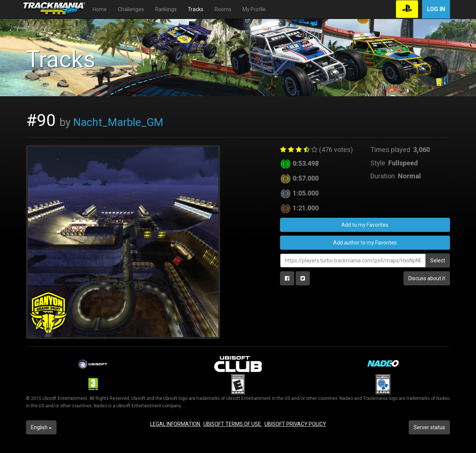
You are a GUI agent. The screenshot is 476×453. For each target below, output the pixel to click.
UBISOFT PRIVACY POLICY (295, 424)
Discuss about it (427, 278)
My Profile (254, 9)
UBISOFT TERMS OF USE (233, 424)
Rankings (166, 9)
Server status (429, 427)
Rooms (223, 9)
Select (438, 261)
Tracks (196, 9)
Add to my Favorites (365, 225)
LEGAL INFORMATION (176, 424)
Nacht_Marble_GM (118, 122)
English (41, 427)
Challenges (131, 9)
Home (100, 9)
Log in (436, 9)
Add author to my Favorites (365, 243)
